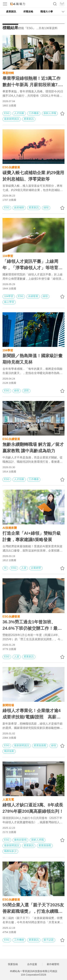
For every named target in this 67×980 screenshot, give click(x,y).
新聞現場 (8, 705)
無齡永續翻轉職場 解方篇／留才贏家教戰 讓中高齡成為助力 (33, 448)
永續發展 (33, 296)
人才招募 (19, 113)
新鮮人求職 (50, 113)
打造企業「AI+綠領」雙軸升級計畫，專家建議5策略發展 (32, 536)
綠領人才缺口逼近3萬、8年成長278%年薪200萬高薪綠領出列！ (33, 808)
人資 (24, 568)
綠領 (46, 207)
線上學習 (9, 302)
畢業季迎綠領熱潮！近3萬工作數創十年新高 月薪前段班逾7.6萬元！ (32, 82)
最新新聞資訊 (12, 119)
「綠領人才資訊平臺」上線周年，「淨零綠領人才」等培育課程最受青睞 (33, 265)
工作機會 (34, 113)
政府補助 (19, 207)
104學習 (8, 256)
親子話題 (49, 940)
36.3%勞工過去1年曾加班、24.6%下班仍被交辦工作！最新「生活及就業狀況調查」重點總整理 (33, 625)
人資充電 (8, 799)
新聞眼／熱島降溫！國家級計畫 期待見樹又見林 (33, 359)
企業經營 (36, 568)
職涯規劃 (9, 751)
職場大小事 (47, 12)
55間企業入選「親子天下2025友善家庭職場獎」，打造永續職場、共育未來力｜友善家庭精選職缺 (33, 909)
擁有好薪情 (20, 840)
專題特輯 (8, 73)
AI (5, 568)
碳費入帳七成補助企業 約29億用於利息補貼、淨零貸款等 (33, 176)
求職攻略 (28, 12)
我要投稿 (13, 964)
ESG (7, 113)
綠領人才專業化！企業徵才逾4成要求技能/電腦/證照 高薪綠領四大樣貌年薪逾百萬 (32, 714)
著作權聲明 (53, 964)
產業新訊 (11, 12)
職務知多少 (10, 851)
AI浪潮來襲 (10, 528)
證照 (26, 391)
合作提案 (32, 964)
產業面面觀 (40, 745)
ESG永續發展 (11, 167)
